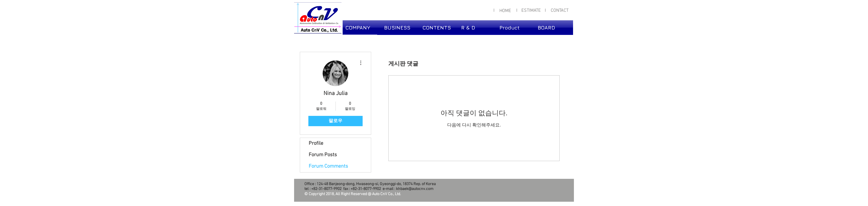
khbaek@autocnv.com (415, 189)
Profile (316, 143)
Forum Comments (328, 166)
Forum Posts (323, 155)
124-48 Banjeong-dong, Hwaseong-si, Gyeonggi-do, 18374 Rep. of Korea (376, 184)
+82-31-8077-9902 (326, 189)
